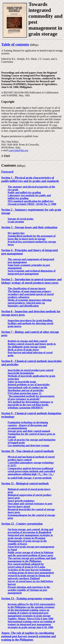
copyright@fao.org (18, 150)
